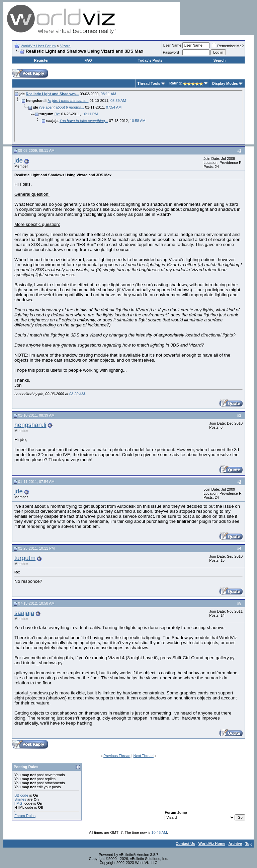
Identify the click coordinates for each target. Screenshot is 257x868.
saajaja (24, 613)
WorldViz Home (212, 844)
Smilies (20, 799)
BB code (21, 795)
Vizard (65, 46)
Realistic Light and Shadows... (52, 94)
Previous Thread (117, 756)
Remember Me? (228, 46)
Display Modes (225, 83)
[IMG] (19, 803)
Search (219, 60)
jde (19, 160)
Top (248, 844)
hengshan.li (30, 425)
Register (41, 60)
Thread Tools (149, 83)
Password (171, 52)
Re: (57, 114)
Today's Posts (150, 60)
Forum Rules (25, 816)
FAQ (88, 60)
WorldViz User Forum (38, 46)
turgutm (25, 558)
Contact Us (185, 844)
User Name (172, 45)
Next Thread (144, 756)
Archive (235, 844)
